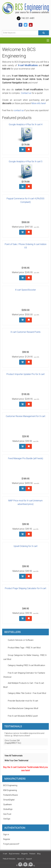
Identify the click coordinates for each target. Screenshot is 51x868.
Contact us (26, 93)
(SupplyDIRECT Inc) (13, 743)
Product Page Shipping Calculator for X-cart (25, 588)
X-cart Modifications (28, 65)
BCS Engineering (10, 785)
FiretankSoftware (11, 795)
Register (7, 839)
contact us (19, 110)
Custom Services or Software (18, 640)
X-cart (5, 854)
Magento (24, 854)
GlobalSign (8, 809)
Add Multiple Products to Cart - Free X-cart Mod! (24, 684)
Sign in (6, 835)
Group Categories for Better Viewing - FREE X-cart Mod (25, 657)
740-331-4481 (25, 18)
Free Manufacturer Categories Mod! (21, 708)
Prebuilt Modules (9, 859)
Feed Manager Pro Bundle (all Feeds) (26, 458)
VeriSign (7, 819)
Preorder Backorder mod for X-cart (21, 701)
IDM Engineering (10, 790)
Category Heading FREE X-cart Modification (24, 665)
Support (29, 859)
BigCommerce (14, 854)
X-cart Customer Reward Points (25, 332)
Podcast (32, 854)
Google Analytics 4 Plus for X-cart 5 (26, 161)
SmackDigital (9, 800)
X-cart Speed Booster (25, 290)
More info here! (39, 103)
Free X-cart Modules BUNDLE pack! (21, 716)
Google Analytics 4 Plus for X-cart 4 (26, 124)
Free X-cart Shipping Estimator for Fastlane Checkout (24, 674)
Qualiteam (8, 805)
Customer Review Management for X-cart (25, 416)
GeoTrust (7, 814)
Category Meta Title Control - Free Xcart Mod (25, 693)
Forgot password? (11, 844)
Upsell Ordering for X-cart (25, 546)
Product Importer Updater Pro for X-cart (25, 374)
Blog (39, 854)
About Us (21, 859)
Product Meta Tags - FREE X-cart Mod (22, 648)
